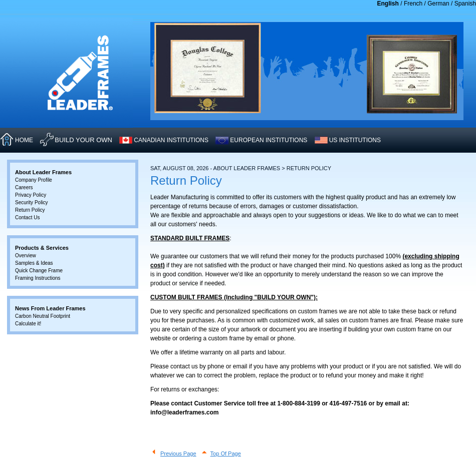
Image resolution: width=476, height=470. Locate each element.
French (413, 4)
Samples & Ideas (34, 263)
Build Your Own (83, 140)
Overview (26, 256)
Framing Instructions (38, 278)
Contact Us (27, 217)
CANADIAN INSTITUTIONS (171, 140)
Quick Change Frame (39, 271)
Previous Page (178, 453)
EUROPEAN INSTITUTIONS (269, 140)
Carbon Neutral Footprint (43, 316)
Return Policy (30, 210)
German (438, 4)
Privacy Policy (31, 195)
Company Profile (34, 180)
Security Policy (32, 202)
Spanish (465, 4)
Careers (24, 187)
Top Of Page (226, 453)
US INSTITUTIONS (355, 140)
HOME (24, 140)
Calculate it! (28, 324)
